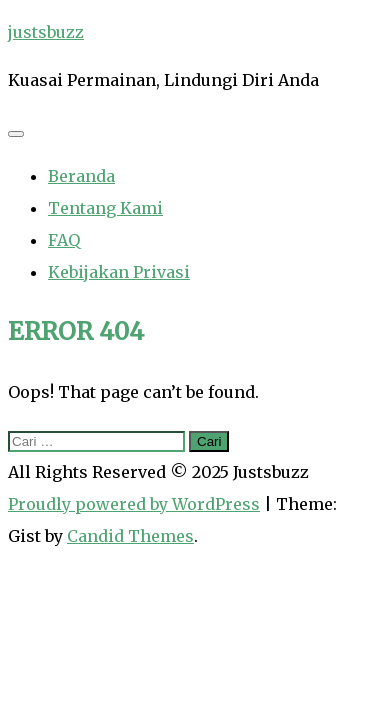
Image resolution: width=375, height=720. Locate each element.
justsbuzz (46, 32)
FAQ (64, 240)
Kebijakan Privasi (119, 272)
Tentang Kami (105, 208)
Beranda (81, 176)
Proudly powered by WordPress (134, 504)
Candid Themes (130, 536)
